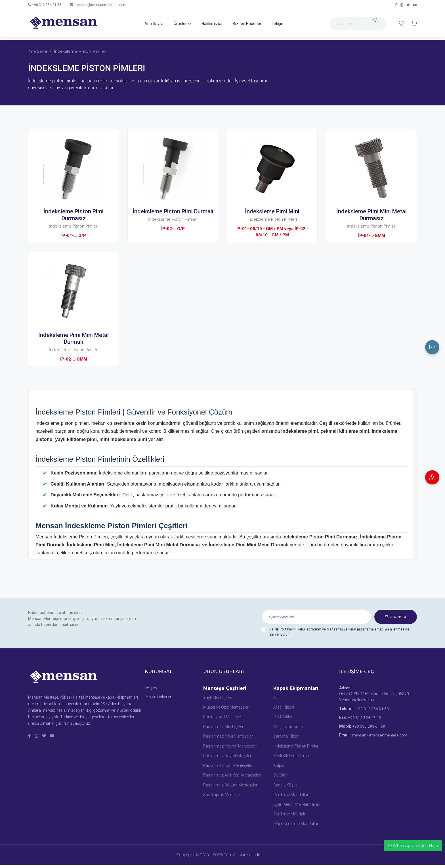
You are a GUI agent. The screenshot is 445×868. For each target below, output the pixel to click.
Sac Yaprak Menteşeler (223, 797)
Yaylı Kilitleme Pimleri (292, 757)
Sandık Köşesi (286, 787)
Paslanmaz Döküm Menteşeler (230, 787)
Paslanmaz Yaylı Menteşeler (228, 737)
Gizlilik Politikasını (283, 629)
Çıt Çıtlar (281, 777)
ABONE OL (396, 617)
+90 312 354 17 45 (365, 717)
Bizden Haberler (246, 24)
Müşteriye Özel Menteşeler (226, 707)
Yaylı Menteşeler (217, 698)
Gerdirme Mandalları (291, 797)
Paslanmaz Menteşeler (223, 727)
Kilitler (279, 698)
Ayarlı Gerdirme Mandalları (297, 807)
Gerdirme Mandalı (289, 817)
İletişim (277, 24)
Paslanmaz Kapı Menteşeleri (228, 767)
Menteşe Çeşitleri (225, 688)
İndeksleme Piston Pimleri (296, 747)
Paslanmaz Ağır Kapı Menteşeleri (232, 777)
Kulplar (280, 767)
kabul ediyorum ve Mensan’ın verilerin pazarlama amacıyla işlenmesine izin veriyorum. (339, 632)
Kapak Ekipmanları (296, 688)
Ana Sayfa (153, 24)
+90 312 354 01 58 (47, 5)
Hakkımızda (211, 24)
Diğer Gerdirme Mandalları (296, 827)
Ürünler (181, 24)
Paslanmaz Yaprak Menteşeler (230, 747)
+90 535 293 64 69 (369, 726)
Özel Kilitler (283, 717)
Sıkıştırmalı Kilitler (289, 727)
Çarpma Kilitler (286, 737)
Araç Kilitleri (284, 707)
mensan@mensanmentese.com (100, 5)
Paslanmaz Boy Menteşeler (227, 757)
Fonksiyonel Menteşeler (224, 717)
